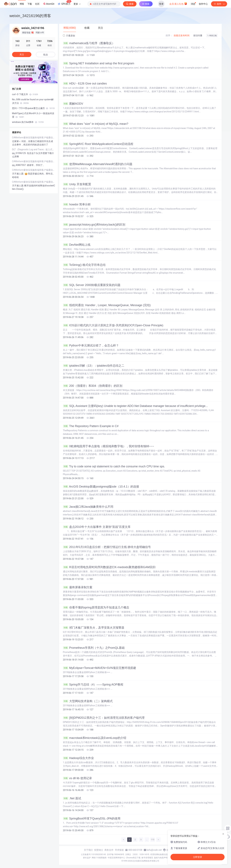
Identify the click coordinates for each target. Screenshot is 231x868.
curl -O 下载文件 (25, 94)
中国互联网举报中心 (116, 858)
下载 (30, 4)
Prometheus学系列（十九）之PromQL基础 (94, 648)
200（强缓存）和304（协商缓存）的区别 (93, 386)
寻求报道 (119, 850)
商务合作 (109, 850)
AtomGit (49, 4)
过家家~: (17, 141)
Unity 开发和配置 (77, 184)
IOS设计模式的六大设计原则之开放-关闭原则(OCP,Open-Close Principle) (113, 325)
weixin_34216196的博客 (30, 16)
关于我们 (88, 850)
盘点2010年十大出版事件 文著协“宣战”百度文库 (97, 527)
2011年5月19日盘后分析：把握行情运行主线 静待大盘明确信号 (107, 547)
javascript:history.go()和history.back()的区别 (94, 225)
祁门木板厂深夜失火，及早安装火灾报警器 (94, 628)
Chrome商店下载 (133, 858)
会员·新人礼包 (178, 4)
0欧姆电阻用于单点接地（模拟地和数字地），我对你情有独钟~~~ (109, 446)
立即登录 (198, 857)
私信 (46, 55)
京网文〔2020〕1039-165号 (137, 854)
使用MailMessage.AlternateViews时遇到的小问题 (98, 164)
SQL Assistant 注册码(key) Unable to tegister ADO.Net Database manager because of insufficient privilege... (135, 406)
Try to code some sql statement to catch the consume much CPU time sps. (114, 466)
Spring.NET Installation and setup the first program (99, 63)
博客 (22, 4)
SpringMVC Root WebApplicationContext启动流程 (98, 144)
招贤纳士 (99, 850)
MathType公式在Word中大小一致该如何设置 (33, 115)
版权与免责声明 (161, 858)
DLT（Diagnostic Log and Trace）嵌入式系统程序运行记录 (34, 149)
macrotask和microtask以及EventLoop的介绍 (95, 738)
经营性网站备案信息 (159, 854)
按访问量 (198, 35)
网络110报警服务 (99, 858)
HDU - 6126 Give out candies (85, 84)
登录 (161, 4)
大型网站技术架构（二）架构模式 (88, 701)
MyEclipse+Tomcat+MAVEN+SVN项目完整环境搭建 (99, 668)
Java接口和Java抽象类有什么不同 (88, 507)
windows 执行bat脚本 (28, 122)
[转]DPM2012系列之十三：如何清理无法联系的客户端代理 (104, 718)
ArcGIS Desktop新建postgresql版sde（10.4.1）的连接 (101, 487)
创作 (219, 4)
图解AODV (73, 104)
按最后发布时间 (182, 35)
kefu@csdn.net (154, 850)
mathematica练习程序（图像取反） (89, 43)
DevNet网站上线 (77, 245)
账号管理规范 (147, 858)
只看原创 (69, 36)
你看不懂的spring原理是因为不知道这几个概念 (96, 607)
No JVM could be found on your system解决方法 (33, 101)
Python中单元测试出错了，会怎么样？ (91, 345)
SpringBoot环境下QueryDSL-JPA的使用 (92, 819)
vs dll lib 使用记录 (77, 778)
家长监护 (87, 858)
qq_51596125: (19, 153)
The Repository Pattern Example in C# (91, 426)
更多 (77, 4)
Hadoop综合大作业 (78, 758)
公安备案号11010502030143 (93, 854)
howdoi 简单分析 (77, 204)
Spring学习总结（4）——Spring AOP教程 (93, 685)
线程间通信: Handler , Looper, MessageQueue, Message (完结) (107, 305)
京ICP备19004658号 (116, 854)
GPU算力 (64, 3)
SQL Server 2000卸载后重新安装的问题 (92, 285)
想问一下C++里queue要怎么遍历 (33, 108)
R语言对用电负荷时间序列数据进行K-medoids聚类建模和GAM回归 (109, 567)
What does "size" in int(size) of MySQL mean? (96, 124)
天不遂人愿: (18, 174)
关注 (22, 54)
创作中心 (203, 4)
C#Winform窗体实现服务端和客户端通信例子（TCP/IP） (34, 138)
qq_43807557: (19, 165)
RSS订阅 (212, 36)
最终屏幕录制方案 (78, 587)
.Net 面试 (72, 798)
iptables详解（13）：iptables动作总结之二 (94, 366)
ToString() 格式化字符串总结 (84, 265)
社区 (37, 4)
